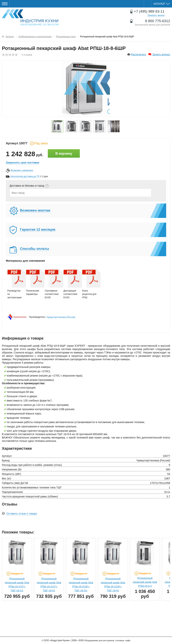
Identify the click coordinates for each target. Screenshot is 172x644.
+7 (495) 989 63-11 (149, 11)
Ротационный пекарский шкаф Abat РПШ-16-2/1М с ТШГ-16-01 (113, 584)
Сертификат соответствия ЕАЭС (52, 284)
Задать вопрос (161, 54)
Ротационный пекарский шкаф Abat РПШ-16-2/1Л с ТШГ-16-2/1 (17, 584)
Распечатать (138, 54)
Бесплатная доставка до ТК (25, 176)
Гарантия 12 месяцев (38, 230)
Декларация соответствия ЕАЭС (71, 284)
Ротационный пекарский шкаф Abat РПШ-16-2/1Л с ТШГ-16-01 (49, 584)
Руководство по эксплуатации (15, 284)
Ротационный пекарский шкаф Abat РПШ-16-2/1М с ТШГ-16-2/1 (81, 584)
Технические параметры (33, 282)
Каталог (162, 4)
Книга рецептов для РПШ (90, 284)
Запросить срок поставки (22, 163)
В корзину (64, 154)
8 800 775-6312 (158, 21)
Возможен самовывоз (22, 170)
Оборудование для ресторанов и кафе (30, 18)
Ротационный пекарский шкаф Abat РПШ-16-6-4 (145, 582)
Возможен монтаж (35, 210)
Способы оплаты (35, 249)
